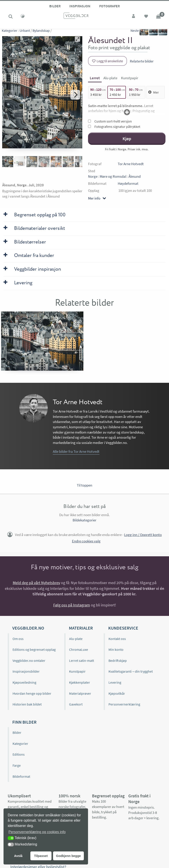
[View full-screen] (77, 39)
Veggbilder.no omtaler (29, 660)
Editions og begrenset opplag (34, 649)
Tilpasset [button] (41, 856)
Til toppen (84, 485)
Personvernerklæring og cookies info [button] (37, 832)
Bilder (55, 6)
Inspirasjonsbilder (26, 671)
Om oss (18, 639)
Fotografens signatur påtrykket (114, 126)
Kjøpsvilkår (117, 693)
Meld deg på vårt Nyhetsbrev (36, 583)
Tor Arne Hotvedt (131, 164)
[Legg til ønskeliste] (107, 61)
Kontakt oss (117, 639)
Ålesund (135, 176)
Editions (19, 754)
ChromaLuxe (79, 649)
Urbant (25, 33)
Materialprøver (80, 693)
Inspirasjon (80, 6)
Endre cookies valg (86, 541)
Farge (17, 765)
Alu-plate (76, 639)
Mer (154, 92)
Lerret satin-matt (82, 660)
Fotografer (109, 6)
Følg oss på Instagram (72, 605)
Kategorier (10, 33)
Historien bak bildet (27, 704)
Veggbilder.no (28, 628)
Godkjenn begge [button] (68, 856)
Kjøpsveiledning (24, 682)
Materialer (81, 628)
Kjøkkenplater (80, 682)
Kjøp (127, 139)
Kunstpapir (77, 671)
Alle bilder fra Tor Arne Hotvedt (76, 451)
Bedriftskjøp (118, 660)
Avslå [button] (18, 856)
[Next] (75, 95)
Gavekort (76, 704)
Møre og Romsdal (113, 176)
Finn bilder (24, 722)
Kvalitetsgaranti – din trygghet (131, 671)
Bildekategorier (84, 520)
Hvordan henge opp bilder (32, 693)
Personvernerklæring (124, 704)
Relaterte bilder (142, 61)
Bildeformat (21, 776)
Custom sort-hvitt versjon (110, 121)
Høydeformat (128, 183)
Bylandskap (41, 33)
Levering (115, 682)
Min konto (116, 649)
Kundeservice (123, 628)
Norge (93, 176)
